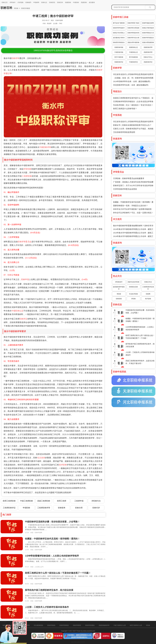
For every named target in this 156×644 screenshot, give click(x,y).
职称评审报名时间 (133, 33)
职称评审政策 (51, 625)
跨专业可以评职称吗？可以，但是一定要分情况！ (133, 213)
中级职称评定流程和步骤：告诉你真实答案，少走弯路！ (52, 522)
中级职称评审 (45, 147)
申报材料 (36, 2)
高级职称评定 (148, 62)
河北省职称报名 (38, 625)
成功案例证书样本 (119, 38)
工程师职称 (27, 176)
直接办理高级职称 (148, 42)
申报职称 (26, 508)
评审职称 (27, 169)
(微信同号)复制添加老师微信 (53, 50)
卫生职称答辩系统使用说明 (124, 132)
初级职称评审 (148, 47)
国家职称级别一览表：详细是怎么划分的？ (130, 206)
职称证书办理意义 (119, 33)
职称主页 (5, 2)
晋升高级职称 (133, 57)
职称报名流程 (133, 287)
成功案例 (92, 2)
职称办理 (79, 508)
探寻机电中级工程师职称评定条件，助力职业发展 (49, 590)
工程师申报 (79, 501)
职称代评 (96, 508)
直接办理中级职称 (133, 42)
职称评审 (15, 58)
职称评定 (23, 319)
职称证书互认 (148, 57)
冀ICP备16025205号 (78, 642)
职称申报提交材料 (148, 23)
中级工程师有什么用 (120, 625)
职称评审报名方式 (148, 33)
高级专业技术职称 (133, 282)
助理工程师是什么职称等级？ (125, 109)
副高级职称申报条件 (119, 288)
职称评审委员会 (24, 242)
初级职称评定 (119, 62)
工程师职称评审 (44, 508)
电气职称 (148, 299)
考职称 (119, 294)
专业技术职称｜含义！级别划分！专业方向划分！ (133, 105)
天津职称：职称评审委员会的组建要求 (129, 178)
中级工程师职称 (27, 501)
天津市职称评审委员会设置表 (125, 189)
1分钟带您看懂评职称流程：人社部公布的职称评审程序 (52, 556)
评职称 (16, 8)
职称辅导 (28, 2)
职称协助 (119, 299)
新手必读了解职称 (119, 23)
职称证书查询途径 (148, 28)
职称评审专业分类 (133, 38)
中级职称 (76, 2)
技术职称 (63, 465)
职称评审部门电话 (133, 23)
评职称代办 (96, 501)
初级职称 (68, 2)
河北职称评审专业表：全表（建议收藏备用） (131, 85)
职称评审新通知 (90, 625)
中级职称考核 (119, 52)
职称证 (10, 275)
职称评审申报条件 (119, 28)
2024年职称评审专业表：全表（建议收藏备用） (132, 81)
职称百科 (60, 2)
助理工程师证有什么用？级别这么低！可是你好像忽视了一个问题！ (58, 573)
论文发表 (41, 458)
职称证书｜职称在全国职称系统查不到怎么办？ (132, 125)
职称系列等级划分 (119, 42)
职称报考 (62, 508)
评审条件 (13, 2)
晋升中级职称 (119, 57)
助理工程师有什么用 (136, 625)
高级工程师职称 (44, 501)
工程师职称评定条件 (148, 288)
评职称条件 (119, 282)
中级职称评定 (133, 62)
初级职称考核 (119, 47)
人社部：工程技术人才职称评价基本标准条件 (47, 607)
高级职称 (84, 2)
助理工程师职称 (9, 501)
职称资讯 (52, 2)
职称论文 (44, 2)
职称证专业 (148, 282)
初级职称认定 (133, 47)
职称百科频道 (25, 8)
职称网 (148, 294)
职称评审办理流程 (133, 28)
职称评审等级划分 (148, 38)
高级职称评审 (148, 52)
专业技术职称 (133, 294)
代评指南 (20, 2)
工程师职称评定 (9, 508)
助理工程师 (62, 501)
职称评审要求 (77, 625)
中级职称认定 (17, 311)
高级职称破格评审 (104, 625)
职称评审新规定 (64, 625)
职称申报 (25, 279)
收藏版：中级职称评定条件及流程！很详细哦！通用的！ (52, 539)
